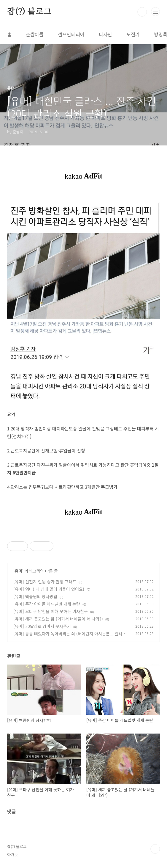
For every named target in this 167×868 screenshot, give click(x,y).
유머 (18, 571)
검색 (142, 12)
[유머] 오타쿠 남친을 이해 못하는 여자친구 (51, 611)
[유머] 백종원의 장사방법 (35, 596)
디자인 (105, 34)
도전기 (133, 34)
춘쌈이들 (35, 34)
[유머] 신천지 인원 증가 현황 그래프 (45, 582)
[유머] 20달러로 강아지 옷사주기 (42, 626)
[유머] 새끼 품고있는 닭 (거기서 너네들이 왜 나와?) (58, 619)
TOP (155, 849)
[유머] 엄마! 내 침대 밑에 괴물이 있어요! (49, 589)
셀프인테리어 (71, 34)
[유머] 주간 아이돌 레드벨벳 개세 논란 (47, 604)
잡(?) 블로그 (29, 12)
